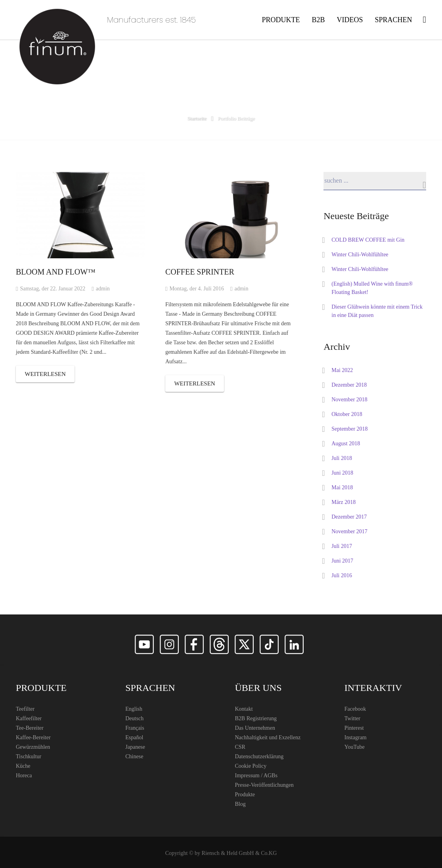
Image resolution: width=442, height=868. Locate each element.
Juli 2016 (342, 575)
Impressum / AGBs (256, 775)
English (134, 709)
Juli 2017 (342, 546)
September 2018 (349, 429)
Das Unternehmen (255, 728)
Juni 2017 (342, 561)
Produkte (245, 795)
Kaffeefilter (29, 718)
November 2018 (349, 400)
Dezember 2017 (349, 517)
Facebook (355, 709)
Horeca (24, 775)
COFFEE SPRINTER (200, 272)
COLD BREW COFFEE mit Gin (368, 240)
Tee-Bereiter (30, 728)
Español (134, 737)
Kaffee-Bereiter (33, 737)
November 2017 (349, 531)
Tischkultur (29, 756)
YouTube (355, 747)
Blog (240, 804)
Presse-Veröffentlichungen (264, 785)
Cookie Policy (251, 766)
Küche (23, 766)
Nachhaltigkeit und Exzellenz (268, 737)
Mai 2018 (342, 487)
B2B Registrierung (256, 718)
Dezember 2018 (349, 385)
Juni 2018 (342, 473)
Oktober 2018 (347, 414)
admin (103, 289)
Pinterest (354, 728)
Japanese (135, 747)
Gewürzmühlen (33, 747)
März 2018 (343, 502)
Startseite (197, 118)
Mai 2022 (342, 370)
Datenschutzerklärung (259, 756)
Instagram (356, 737)
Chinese (134, 756)
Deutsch (134, 718)
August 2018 (346, 444)
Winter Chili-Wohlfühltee (360, 255)
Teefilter (25, 709)
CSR (240, 747)
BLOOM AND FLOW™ (56, 272)
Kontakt (244, 709)
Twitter (352, 718)
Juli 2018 (342, 458)
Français (135, 728)
